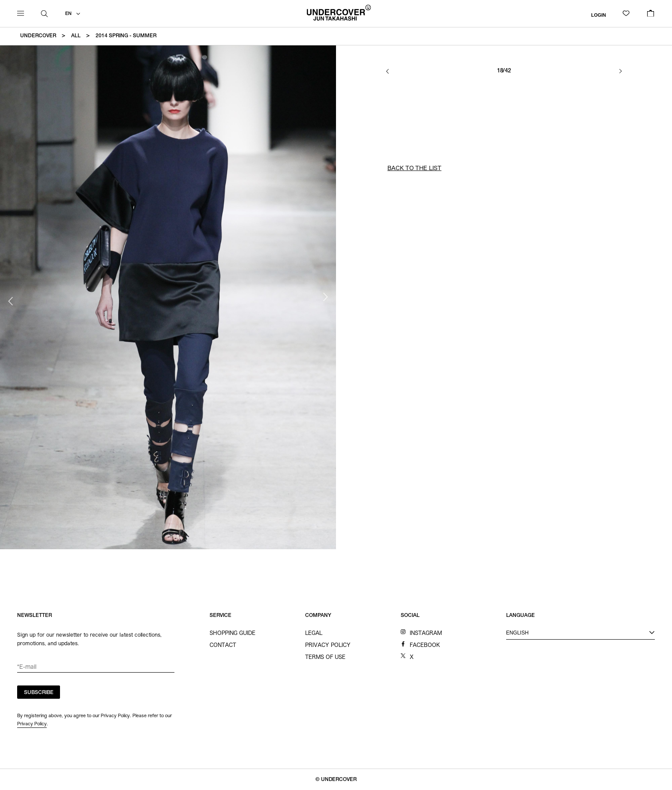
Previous (11, 301)
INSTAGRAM (426, 633)
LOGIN (598, 15)
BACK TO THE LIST (414, 168)
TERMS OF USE (325, 657)
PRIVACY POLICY (328, 645)
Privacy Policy (32, 724)
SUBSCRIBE (39, 693)
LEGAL (314, 633)
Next (325, 297)
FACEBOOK (425, 645)
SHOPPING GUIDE (232, 633)
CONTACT (223, 645)
